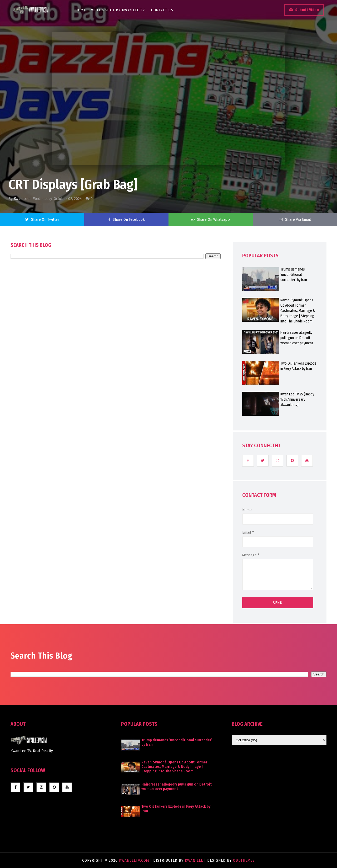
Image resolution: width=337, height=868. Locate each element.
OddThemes (244, 860)
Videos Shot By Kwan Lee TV (118, 10)
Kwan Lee (22, 199)
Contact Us (162, 10)
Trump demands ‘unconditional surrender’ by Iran (294, 275)
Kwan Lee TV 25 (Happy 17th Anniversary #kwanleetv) (297, 399)
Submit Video (307, 10)
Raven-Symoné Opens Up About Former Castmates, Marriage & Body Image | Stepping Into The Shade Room (298, 311)
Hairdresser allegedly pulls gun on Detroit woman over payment (297, 338)
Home (81, 10)
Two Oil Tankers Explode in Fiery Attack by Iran (298, 366)
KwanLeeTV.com (135, 860)
